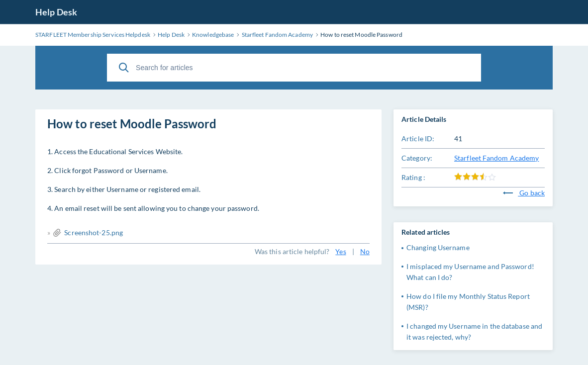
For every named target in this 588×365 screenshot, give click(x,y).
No (365, 251)
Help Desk (56, 12)
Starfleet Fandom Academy (496, 158)
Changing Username (438, 247)
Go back (524, 193)
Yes (341, 251)
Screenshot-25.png (94, 232)
